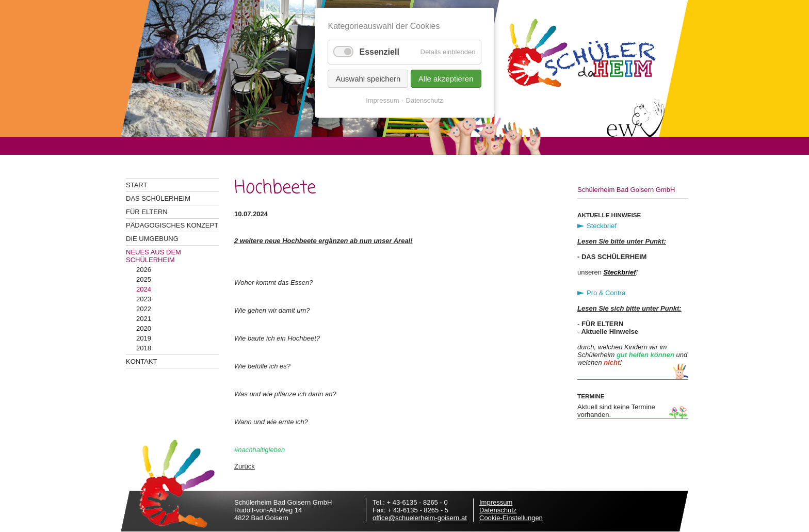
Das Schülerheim (158, 198)
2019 (144, 338)
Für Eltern (147, 212)
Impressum (496, 502)
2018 (144, 348)
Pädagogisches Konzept (172, 225)
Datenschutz (498, 510)
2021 (144, 319)
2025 (144, 279)
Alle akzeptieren (446, 79)
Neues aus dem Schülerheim (153, 256)
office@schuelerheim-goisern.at (420, 518)
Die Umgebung (152, 239)
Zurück (245, 466)
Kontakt (141, 361)
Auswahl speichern (368, 79)
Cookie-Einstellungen (511, 518)
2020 (144, 328)
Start (136, 185)
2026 (144, 270)
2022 (144, 309)
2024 (144, 289)
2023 (144, 299)
